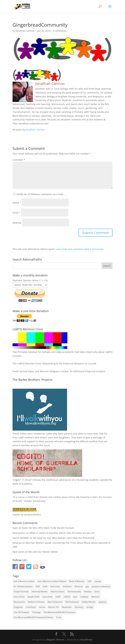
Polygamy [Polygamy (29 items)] (18, 607)
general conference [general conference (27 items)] (101, 586)
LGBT (21, 437)
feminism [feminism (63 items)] (67, 586)
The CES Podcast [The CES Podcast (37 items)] (21, 612)
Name (17, 203)
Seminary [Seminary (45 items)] (79, 607)
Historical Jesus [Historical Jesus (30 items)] (58, 591)
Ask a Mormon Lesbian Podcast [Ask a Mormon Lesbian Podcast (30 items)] (52, 581)
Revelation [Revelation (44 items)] (67, 607)
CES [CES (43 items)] (90, 581)
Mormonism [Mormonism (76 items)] (19, 602)
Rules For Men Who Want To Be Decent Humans (48, 528)
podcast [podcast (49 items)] (102, 602)
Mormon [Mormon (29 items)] (95, 597)
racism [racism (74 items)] (42, 607)
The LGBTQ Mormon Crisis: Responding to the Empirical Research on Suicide (54, 363)
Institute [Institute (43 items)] (88, 591)
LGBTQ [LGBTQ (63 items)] (67, 597)
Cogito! (17, 480)
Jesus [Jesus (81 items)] (97, 591)
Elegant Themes (55, 640)
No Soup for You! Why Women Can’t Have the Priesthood (64, 538)
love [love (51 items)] (75, 597)
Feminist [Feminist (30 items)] (79, 586)
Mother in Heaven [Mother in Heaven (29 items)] (36, 602)
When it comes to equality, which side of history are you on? (62, 533)
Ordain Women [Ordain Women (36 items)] (89, 602)
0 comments (60, 31)
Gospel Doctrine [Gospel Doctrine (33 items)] (21, 591)
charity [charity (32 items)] (98, 581)
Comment (19, 160)
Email (17, 213)
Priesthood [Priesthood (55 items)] (31, 607)
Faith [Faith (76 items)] (45, 586)
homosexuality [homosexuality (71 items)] (74, 591)
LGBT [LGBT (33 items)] (58, 597)
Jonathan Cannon (25, 31)
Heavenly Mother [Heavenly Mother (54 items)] (40, 591)
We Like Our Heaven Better (43, 552)
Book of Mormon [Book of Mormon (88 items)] (77, 581)
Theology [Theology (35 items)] (36, 612)
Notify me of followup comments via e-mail (40, 194)
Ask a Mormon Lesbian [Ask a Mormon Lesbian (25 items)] (24, 581)
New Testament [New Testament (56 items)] (55, 602)
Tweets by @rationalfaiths (27, 515)
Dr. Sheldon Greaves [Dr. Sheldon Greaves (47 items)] (23, 586)
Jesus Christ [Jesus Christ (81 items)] (19, 597)
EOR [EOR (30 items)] (38, 586)
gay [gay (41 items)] (87, 586)
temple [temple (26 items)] (90, 607)
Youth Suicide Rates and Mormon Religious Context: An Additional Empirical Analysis (59, 371)
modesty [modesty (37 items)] (84, 597)
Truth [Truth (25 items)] (59, 617)
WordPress (86, 640)
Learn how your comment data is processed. (80, 249)
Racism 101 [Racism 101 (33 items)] (54, 607)
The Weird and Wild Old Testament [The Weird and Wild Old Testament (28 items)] (59, 612)
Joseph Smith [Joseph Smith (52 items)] (34, 597)
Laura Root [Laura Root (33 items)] (48, 597)
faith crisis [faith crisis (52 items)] (55, 586)
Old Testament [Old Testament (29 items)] (72, 602)
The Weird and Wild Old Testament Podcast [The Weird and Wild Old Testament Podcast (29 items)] (33, 617)
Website (17, 223)
